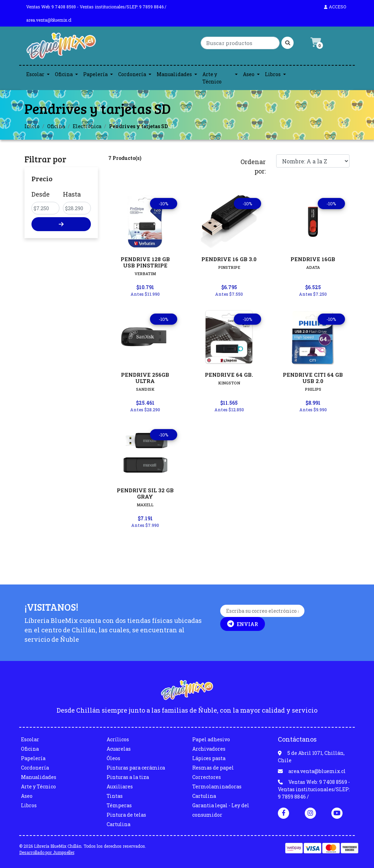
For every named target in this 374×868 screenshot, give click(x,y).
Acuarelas (119, 749)
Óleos (113, 758)
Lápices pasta (209, 758)
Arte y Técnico (212, 78)
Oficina (64, 74)
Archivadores (209, 749)
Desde (41, 194)
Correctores (207, 777)
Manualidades (174, 74)
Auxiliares (120, 786)
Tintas (115, 796)
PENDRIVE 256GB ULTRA (145, 378)
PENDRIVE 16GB (313, 259)
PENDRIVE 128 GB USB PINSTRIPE (145, 262)
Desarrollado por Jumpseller (47, 852)
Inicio (32, 126)
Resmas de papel (213, 768)
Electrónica (87, 126)
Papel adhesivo (211, 739)
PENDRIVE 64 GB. (229, 375)
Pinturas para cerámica (136, 768)
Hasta (72, 194)
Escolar (35, 74)
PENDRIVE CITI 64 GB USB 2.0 (313, 378)
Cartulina (118, 824)
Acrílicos (118, 739)
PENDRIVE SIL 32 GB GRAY (145, 493)
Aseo (249, 74)
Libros (273, 74)
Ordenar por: (253, 166)
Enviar (243, 624)
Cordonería (132, 74)
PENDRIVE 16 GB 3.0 (229, 259)
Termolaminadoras (217, 786)
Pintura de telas (126, 815)
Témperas (119, 805)
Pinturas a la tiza (128, 777)
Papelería (95, 74)
